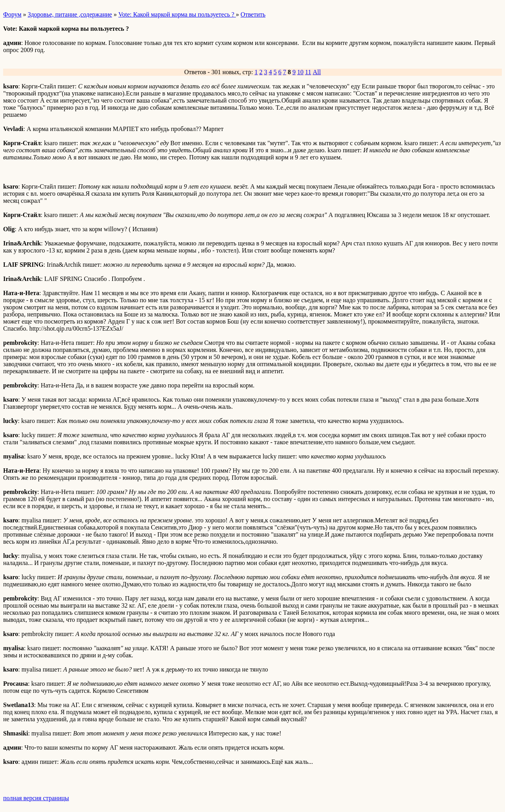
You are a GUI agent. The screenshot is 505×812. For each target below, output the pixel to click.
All (317, 72)
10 (300, 72)
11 (308, 72)
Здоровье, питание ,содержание (70, 14)
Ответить (253, 14)
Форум (12, 14)
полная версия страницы (36, 798)
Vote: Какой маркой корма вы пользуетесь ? (177, 14)
